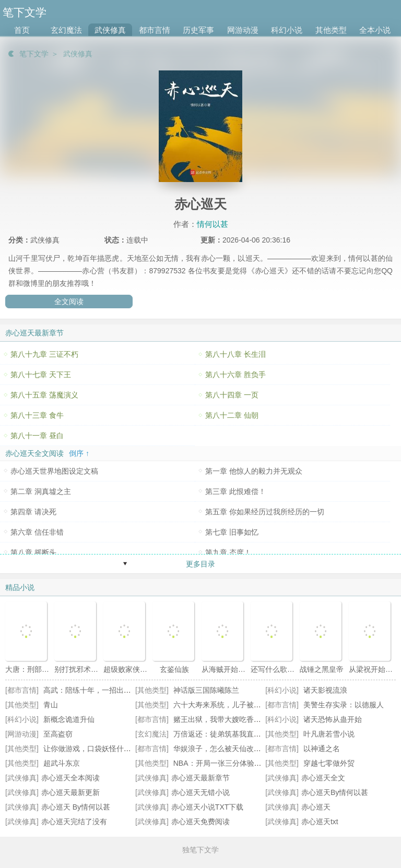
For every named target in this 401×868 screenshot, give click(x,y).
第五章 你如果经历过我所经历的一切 (265, 512)
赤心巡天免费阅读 (200, 822)
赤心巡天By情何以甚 (335, 792)
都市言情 (155, 30)
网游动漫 (243, 30)
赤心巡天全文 (323, 778)
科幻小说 (287, 30)
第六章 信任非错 (37, 532)
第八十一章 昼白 (37, 436)
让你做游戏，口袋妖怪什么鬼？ (95, 749)
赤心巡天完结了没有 (74, 822)
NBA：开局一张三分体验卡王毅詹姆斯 (236, 763)
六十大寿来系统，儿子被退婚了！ (228, 705)
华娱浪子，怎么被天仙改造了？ (225, 749)
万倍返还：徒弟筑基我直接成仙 (225, 734)
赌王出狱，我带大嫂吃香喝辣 (221, 719)
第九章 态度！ (228, 552)
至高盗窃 (58, 734)
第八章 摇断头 (33, 552)
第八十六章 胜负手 (235, 375)
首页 (22, 30)
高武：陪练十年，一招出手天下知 (98, 690)
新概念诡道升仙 (69, 719)
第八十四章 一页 (232, 395)
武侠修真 (110, 30)
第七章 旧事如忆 (232, 532)
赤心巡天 (316, 807)
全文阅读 (69, 302)
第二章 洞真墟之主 (41, 491)
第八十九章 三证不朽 (44, 354)
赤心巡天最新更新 (70, 792)
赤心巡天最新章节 (200, 778)
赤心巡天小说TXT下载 (207, 807)
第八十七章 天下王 (41, 375)
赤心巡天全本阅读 (70, 778)
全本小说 (375, 30)
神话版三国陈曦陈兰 (206, 690)
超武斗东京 (62, 763)
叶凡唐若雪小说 (329, 734)
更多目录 (200, 564)
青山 (51, 705)
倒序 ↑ (79, 453)
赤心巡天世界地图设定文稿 (54, 471)
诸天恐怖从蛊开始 (333, 719)
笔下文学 (34, 54)
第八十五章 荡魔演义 (44, 395)
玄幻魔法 (66, 30)
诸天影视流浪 (325, 690)
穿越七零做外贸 (329, 763)
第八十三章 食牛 (37, 415)
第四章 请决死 (33, 512)
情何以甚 (213, 224)
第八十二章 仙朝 (232, 415)
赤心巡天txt (320, 822)
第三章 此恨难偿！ (235, 491)
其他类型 (331, 30)
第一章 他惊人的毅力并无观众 (254, 471)
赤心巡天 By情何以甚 (76, 807)
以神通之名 (322, 749)
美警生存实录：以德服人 (344, 705)
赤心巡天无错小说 (200, 792)
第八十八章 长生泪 (235, 354)
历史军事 (198, 30)
